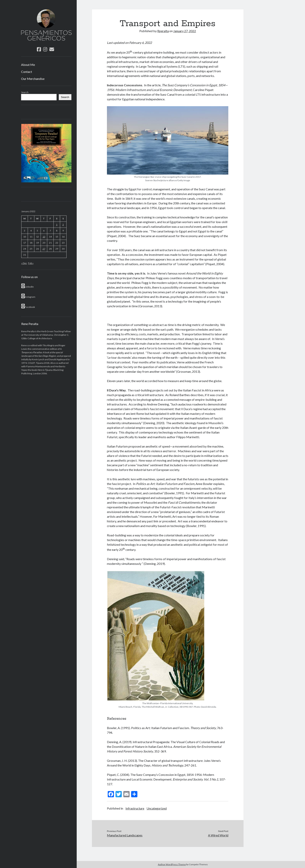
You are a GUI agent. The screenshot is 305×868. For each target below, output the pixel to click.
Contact (27, 72)
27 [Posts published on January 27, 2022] (44, 249)
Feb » (31, 263)
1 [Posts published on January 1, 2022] (57, 225)
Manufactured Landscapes (125, 835)
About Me (28, 65)
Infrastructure (135, 808)
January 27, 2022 (185, 31)
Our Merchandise (33, 79)
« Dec (24, 263)
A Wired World (218, 835)
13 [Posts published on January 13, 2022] (44, 237)
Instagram (28, 296)
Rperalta (163, 31)
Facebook (28, 306)
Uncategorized (157, 808)
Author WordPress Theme (172, 864)
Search (25, 92)
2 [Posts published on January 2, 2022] (63, 225)
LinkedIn (28, 286)
